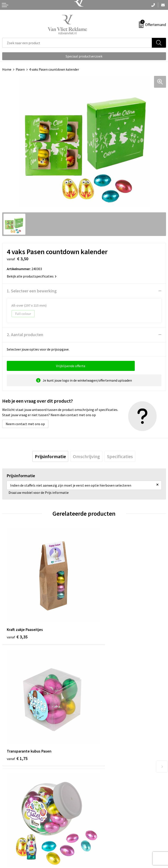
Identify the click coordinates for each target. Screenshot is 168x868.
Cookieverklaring (99, 833)
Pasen (20, 69)
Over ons (93, 754)
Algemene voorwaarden (104, 826)
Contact (8, 826)
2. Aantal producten (25, 334)
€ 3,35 (17, 616)
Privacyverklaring (99, 840)
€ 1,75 (99, 616)
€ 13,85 (100, 717)
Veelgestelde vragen (101, 761)
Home (7, 69)
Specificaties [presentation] (120, 456)
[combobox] (77, 43)
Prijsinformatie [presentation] (50, 456)
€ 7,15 (17, 717)
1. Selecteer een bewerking (32, 291)
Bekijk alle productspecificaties (32, 276)
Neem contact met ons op (25, 424)
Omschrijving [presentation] (86, 456)
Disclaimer (94, 846)
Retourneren (12, 833)
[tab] (50, 456)
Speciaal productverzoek (84, 56)
